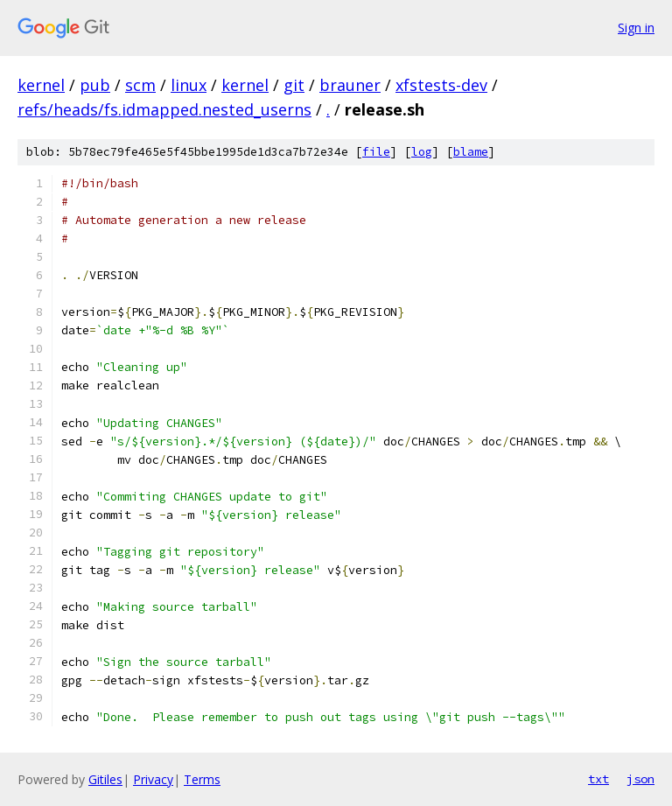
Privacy (153, 779)
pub (95, 85)
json (640, 779)
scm (140, 85)
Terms (202, 779)
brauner (350, 85)
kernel (41, 85)
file (376, 152)
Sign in (636, 28)
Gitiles (105, 779)
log (422, 152)
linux (189, 85)
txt (598, 779)
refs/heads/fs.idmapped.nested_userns (164, 109)
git (294, 85)
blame (471, 152)
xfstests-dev (441, 85)
